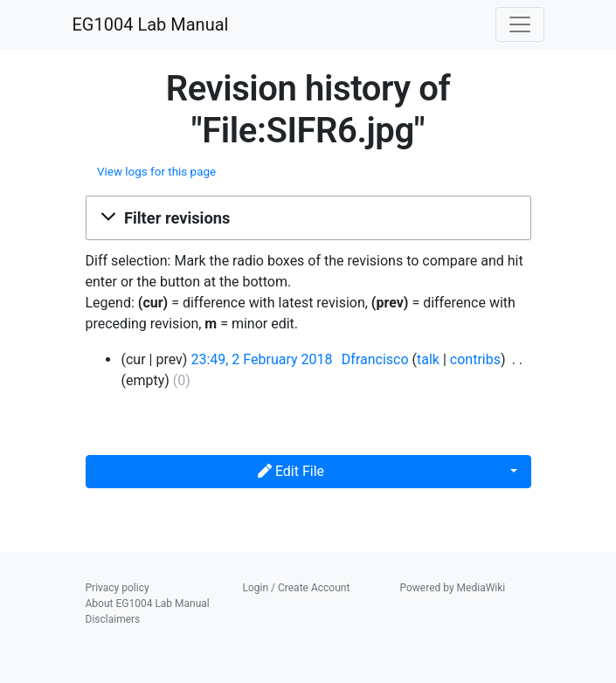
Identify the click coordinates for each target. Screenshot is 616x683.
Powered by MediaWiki (453, 588)
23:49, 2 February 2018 (261, 359)
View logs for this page (156, 172)
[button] (308, 218)
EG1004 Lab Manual (151, 24)
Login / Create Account (297, 588)
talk (428, 359)
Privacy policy (118, 588)
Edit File (291, 471)
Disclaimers (113, 619)
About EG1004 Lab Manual (148, 604)
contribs (475, 359)
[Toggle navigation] (520, 24)
